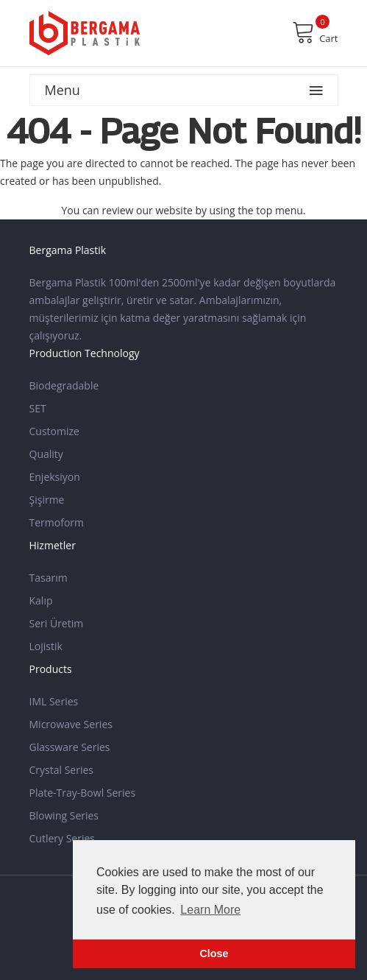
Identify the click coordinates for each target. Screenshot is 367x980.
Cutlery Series (63, 838)
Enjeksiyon (55, 477)
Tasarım (49, 578)
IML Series (54, 701)
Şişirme (47, 500)
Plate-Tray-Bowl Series (83, 793)
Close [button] (214, 953)
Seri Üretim (57, 623)
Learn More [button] (210, 910)
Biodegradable (64, 385)
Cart (315, 32)
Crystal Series (62, 770)
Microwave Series (71, 724)
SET (38, 408)
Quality (46, 454)
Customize (54, 431)
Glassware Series (70, 747)
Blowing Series (64, 815)
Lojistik (46, 646)
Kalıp (41, 600)
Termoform (57, 522)
